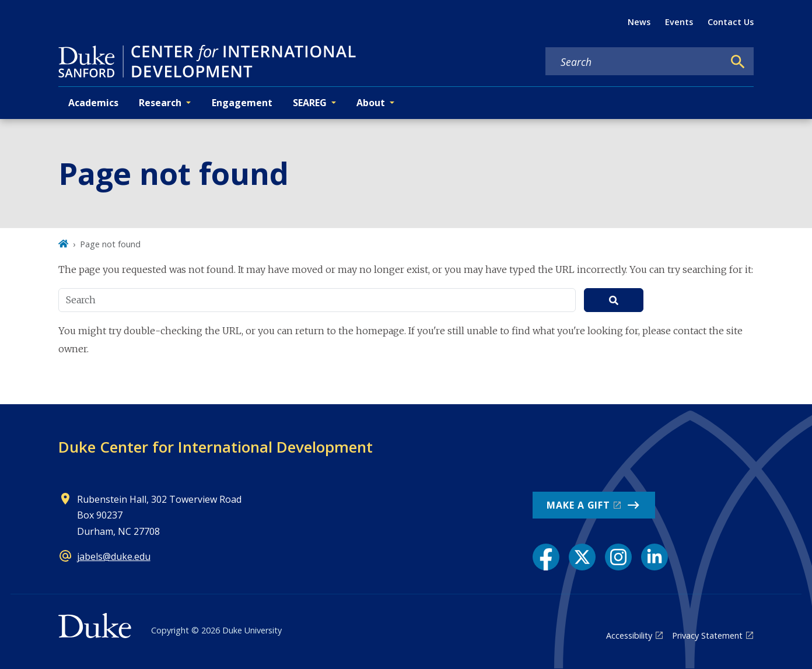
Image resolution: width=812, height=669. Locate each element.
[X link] (582, 557)
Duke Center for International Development (216, 447)
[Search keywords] (635, 62)
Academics (93, 103)
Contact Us (731, 22)
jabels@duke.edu (114, 556)
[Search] (738, 62)
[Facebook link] (546, 557)
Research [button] (160, 103)
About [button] (371, 103)
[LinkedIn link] (654, 557)
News (639, 22)
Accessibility (629, 635)
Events (679, 22)
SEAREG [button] (310, 103)
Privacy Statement (707, 635)
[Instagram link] (618, 557)
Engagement (242, 103)
